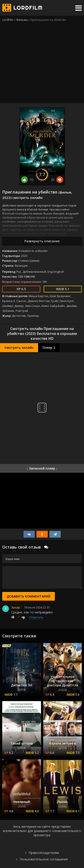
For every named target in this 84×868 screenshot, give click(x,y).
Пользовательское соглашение (44, 859)
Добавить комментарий (29, 596)
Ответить (36, 617)
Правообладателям (44, 853)
